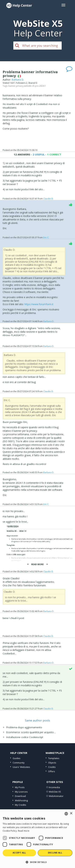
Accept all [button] (19, 853)
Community (19, 763)
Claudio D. (48, 199)
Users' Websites (21, 767)
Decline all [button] (55, 853)
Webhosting (21, 800)
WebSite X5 (55, 792)
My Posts (20, 787)
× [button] (71, 813)
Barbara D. (18, 80)
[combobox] (66, 814)
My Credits (21, 805)
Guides (17, 758)
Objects (52, 763)
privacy (20, 86)
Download (20, 796)
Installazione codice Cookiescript (25, 737)
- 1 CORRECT (53, 154)
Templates (54, 758)
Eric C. (46, 237)
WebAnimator (56, 796)
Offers (52, 771)
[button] (37, 862)
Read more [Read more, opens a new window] (24, 831)
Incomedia (54, 787)
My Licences (21, 792)
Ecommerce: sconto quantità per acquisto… (31, 732)
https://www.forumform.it (39, 304)
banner (12, 86)
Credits (52, 767)
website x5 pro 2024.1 (35, 86)
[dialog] (37, 839)
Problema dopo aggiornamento (24, 727)
